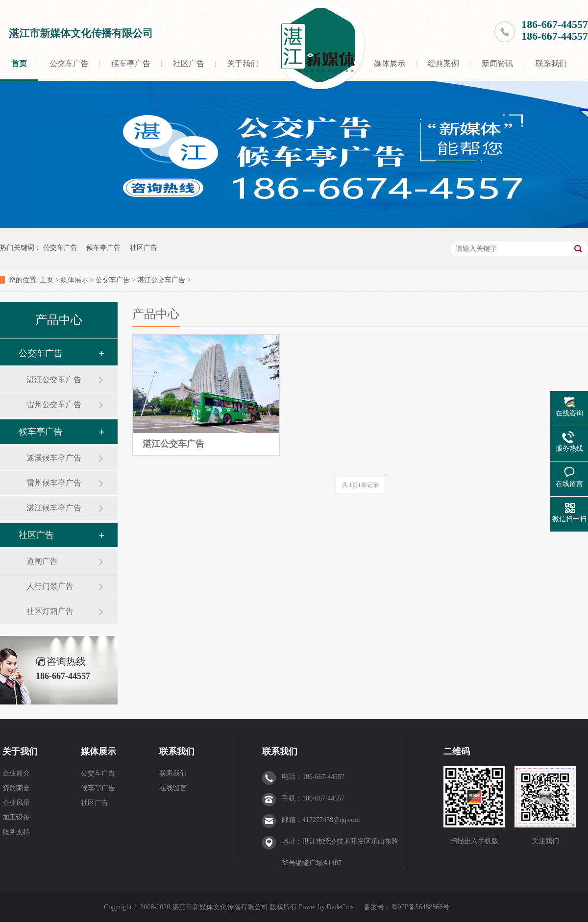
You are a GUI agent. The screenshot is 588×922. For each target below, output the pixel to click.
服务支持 (16, 832)
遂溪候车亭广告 (54, 458)
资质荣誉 (16, 788)
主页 (47, 280)
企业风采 (16, 803)
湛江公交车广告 (161, 280)
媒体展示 (390, 63)
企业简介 (16, 773)
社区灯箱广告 (50, 611)
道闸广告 (42, 561)
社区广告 (189, 63)
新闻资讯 (497, 63)
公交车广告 (69, 63)
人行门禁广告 (50, 586)
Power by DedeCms (326, 907)
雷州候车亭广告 (54, 483)
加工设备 (16, 817)
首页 (19, 63)
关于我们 (243, 63)
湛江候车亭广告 (54, 508)
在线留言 (173, 788)
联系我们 (551, 63)
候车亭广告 (131, 63)
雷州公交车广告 (54, 404)
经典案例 (443, 63)
